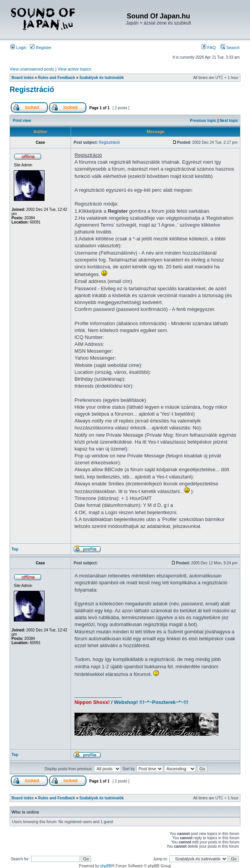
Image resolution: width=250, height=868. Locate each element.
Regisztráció (32, 89)
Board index (23, 78)
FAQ (209, 48)
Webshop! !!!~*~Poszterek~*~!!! (151, 702)
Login (18, 48)
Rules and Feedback (57, 78)
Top (15, 549)
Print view (22, 121)
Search (230, 48)
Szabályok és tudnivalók (102, 78)
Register (41, 48)
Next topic (229, 121)
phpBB (106, 866)
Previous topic (203, 121)
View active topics (74, 69)
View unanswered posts (32, 69)
